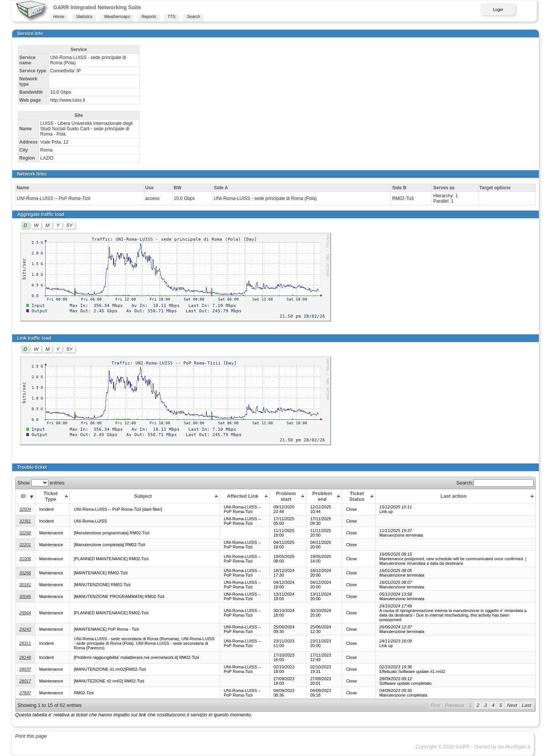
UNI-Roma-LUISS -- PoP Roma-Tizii (53, 198)
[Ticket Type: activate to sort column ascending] (52, 496)
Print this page (31, 736)
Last (527, 705)
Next (512, 705)
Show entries (41, 483)
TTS (171, 16)
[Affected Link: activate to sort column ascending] (245, 496)
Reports (149, 16)
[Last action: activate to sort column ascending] (455, 496)
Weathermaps (117, 16)
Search (194, 16)
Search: (495, 483)
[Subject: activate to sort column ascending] (145, 496)
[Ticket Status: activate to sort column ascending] (359, 496)
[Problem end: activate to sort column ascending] (324, 496)
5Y (70, 225)
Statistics (84, 16)
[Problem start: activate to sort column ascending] (288, 496)
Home (59, 16)
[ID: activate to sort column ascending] (25, 496)
